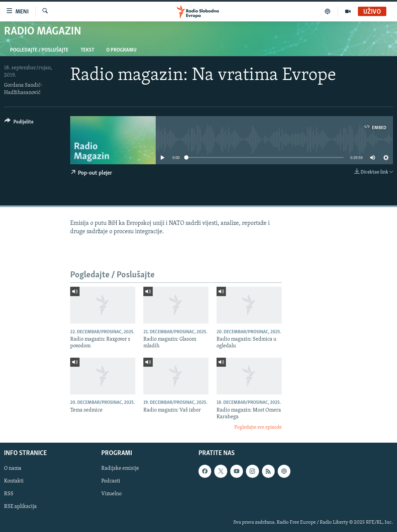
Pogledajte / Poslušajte (39, 50)
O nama (13, 468)
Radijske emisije (120, 468)
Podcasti (111, 481)
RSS (9, 494)
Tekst (87, 50)
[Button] (19, 123)
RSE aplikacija (20, 507)
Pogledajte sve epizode (258, 427)
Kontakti (14, 481)
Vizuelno (111, 494)
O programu (121, 50)
